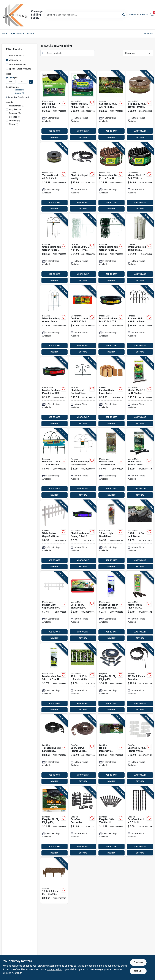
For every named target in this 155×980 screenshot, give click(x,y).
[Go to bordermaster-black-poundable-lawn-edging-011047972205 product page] (83, 320)
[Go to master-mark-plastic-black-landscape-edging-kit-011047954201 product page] (140, 177)
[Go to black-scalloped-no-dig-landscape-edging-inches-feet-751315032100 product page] (83, 177)
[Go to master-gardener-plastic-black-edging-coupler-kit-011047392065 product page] (111, 607)
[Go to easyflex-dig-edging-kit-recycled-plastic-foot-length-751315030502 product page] (111, 678)
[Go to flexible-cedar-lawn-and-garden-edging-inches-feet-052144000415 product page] (111, 392)
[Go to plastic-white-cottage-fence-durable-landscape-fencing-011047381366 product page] (83, 678)
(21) (17, 106)
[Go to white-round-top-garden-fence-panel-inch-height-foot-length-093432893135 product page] (83, 464)
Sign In (132, 15)
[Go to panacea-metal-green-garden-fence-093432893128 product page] (54, 464)
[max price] (23, 82)
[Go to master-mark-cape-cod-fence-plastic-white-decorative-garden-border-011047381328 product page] (54, 607)
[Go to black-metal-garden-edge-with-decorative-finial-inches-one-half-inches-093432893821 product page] (83, 392)
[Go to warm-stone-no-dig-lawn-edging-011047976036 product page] (140, 535)
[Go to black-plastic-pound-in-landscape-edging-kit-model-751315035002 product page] (140, 678)
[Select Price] (31, 82)
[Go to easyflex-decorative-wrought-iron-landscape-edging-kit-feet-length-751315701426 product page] (83, 821)
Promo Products (17, 55)
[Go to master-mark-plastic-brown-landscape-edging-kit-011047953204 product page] (111, 177)
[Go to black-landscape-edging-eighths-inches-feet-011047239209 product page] (83, 535)
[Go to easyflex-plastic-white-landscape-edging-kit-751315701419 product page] (140, 750)
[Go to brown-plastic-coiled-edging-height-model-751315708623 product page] (83, 750)
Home (5, 33)
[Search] (124, 15)
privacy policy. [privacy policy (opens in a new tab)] (54, 969)
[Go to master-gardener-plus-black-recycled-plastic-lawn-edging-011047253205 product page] (54, 392)
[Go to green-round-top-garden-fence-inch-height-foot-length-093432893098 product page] (111, 249)
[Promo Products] (7, 55)
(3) (15, 117)
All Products (15, 60)
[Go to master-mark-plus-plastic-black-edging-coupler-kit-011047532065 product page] (140, 607)
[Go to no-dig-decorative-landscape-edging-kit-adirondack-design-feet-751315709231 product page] (111, 750)
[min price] (11, 82)
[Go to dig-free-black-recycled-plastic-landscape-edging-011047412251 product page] (54, 106)
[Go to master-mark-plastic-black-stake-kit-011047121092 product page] (140, 392)
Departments (16, 33)
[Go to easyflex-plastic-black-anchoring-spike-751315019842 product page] (140, 821)
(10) (15, 109)
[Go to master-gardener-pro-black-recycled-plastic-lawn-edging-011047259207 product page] (111, 320)
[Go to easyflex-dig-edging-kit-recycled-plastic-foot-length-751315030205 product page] (54, 821)
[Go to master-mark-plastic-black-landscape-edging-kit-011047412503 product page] (83, 106)
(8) (15, 113)
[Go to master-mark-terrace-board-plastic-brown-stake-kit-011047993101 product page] (111, 464)
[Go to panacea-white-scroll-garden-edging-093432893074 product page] (83, 249)
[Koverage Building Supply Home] (15, 15)
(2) (14, 120)
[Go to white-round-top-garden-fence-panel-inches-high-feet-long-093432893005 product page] (54, 320)
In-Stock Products (17, 65)
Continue (138, 962)
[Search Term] (86, 15)
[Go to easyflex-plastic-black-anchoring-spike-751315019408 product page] (111, 821)
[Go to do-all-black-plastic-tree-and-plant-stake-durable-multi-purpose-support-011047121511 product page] (83, 607)
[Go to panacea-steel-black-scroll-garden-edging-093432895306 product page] (140, 320)
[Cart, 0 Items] (152, 15)
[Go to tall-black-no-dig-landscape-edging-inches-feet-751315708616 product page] (54, 750)
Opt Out (138, 971)
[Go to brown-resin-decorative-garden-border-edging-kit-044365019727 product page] (54, 881)
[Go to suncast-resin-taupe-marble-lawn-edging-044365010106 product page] (111, 106)
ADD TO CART (54, 131)
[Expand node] (7, 97)
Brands (31, 33)
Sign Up (144, 15)
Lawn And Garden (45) (19, 97)
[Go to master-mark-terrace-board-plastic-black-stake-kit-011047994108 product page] (140, 464)
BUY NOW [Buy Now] (55, 137)
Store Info (149, 33)
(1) (14, 124)
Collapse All (19, 90)
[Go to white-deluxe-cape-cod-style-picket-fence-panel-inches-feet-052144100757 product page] (54, 535)
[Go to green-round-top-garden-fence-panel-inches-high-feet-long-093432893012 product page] (54, 249)
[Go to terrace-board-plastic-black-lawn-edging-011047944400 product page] (54, 177)
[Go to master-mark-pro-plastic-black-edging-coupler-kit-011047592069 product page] (54, 678)
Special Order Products (20, 69)
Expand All (19, 93)
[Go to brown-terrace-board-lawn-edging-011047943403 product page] (140, 106)
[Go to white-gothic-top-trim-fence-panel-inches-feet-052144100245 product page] (140, 249)
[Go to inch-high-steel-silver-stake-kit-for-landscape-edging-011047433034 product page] (111, 535)
